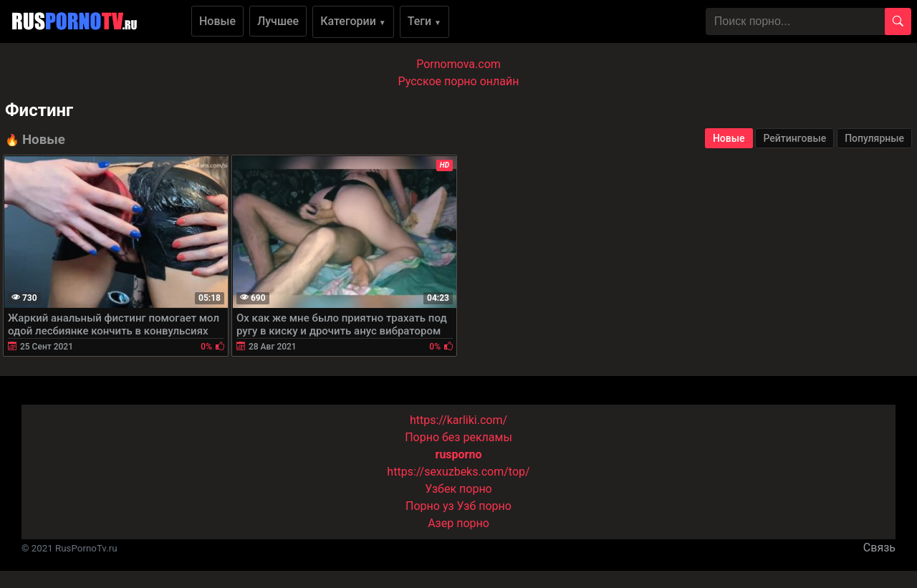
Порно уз (430, 506)
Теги (424, 21)
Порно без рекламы (458, 437)
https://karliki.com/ (458, 420)
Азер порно (458, 523)
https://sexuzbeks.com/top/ (458, 472)
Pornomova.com (458, 64)
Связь (879, 548)
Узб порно (484, 506)
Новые (217, 21)
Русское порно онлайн (459, 81)
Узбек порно (458, 489)
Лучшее (278, 21)
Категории (353, 21)
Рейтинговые (794, 138)
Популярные (874, 138)
